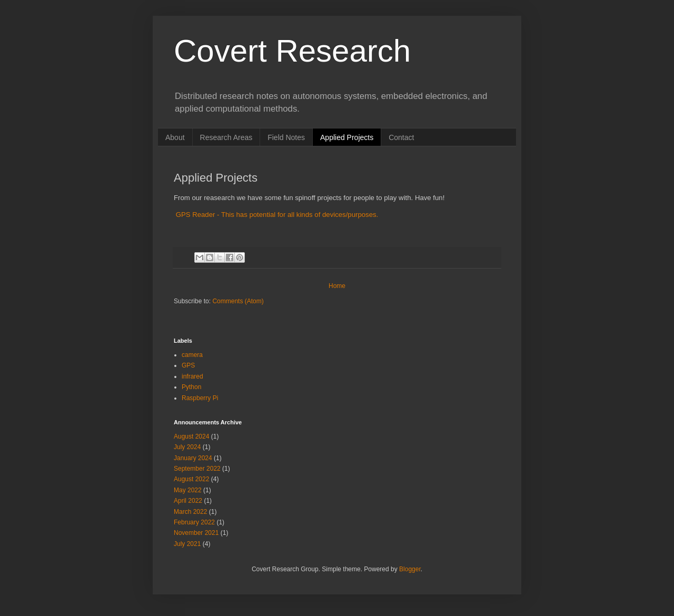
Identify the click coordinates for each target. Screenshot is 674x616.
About (175, 137)
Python (191, 387)
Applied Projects (347, 137)
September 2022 (197, 469)
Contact (401, 137)
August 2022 (191, 479)
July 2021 (187, 544)
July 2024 (187, 447)
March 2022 (190, 512)
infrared (192, 376)
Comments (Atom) (238, 301)
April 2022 (188, 501)
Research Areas (226, 137)
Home (337, 286)
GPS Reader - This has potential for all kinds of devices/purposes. (276, 215)
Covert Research (292, 51)
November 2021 (196, 533)
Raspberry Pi (200, 398)
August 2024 (191, 436)
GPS (188, 365)
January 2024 (193, 458)
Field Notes (286, 137)
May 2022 (188, 490)
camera (192, 355)
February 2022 (194, 522)
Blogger (410, 569)
